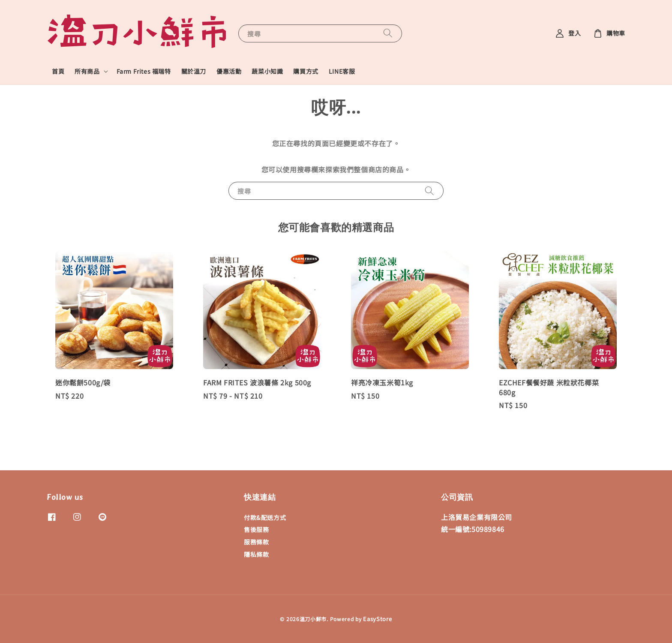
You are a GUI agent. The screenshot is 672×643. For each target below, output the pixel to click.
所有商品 (87, 71)
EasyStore (377, 619)
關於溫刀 (194, 71)
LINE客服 (342, 71)
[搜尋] (388, 33)
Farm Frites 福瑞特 (144, 71)
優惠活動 (229, 71)
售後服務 (256, 529)
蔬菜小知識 (267, 71)
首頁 (58, 71)
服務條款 (256, 542)
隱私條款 (256, 554)
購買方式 (306, 71)
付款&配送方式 (265, 518)
